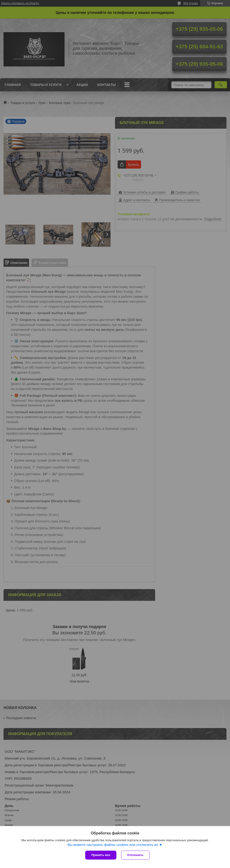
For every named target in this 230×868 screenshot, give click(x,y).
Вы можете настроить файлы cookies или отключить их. (113, 845)
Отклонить (135, 855)
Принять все (101, 855)
